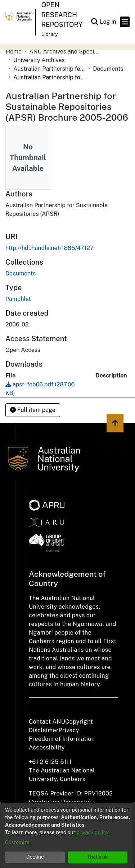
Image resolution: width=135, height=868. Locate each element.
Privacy (69, 730)
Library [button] (50, 34)
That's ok (97, 857)
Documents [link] (108, 69)
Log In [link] (108, 22)
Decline (35, 857)
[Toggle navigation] (125, 22)
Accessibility (47, 748)
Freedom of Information (62, 739)
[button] (94, 22)
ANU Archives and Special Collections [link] (65, 52)
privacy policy (93, 832)
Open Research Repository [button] (62, 15)
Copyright (79, 722)
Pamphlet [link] (18, 299)
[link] (21, 273)
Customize (17, 843)
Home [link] (14, 52)
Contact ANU (47, 722)
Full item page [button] (33, 410)
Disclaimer (44, 730)
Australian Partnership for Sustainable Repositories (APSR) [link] (49, 69)
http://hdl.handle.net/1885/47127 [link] (49, 248)
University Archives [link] (39, 60)
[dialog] (67, 835)
